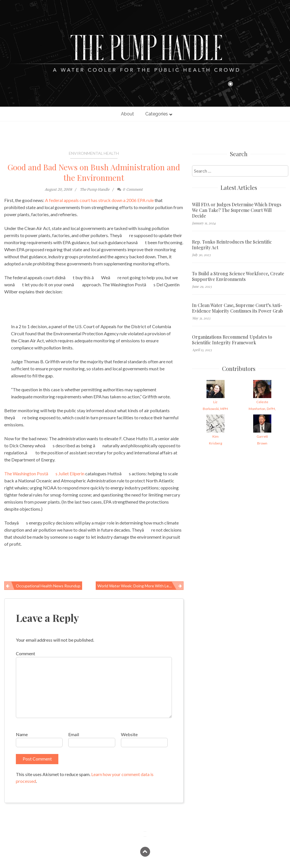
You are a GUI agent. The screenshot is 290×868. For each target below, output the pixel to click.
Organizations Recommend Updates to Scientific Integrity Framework (232, 340)
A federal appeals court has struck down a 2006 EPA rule (99, 200)
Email (74, 734)
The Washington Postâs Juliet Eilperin (44, 473)
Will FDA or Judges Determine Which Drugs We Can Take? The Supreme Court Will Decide (237, 210)
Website (129, 734)
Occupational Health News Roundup (48, 586)
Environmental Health (94, 153)
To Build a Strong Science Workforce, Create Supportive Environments (238, 276)
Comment (25, 653)
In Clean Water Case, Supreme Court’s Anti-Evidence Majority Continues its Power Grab (237, 308)
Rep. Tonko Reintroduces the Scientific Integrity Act (232, 245)
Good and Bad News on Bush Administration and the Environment (94, 172)
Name (22, 734)
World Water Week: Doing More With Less (135, 586)
